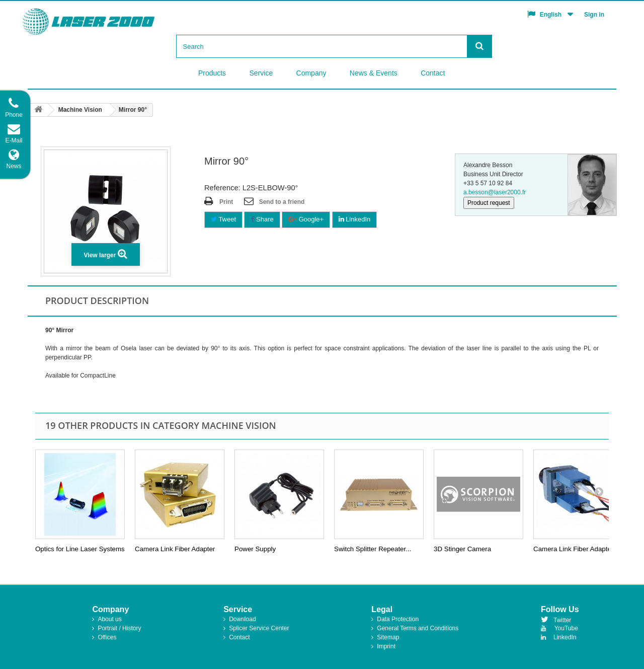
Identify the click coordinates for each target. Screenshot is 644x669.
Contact (433, 73)
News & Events (374, 73)
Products (212, 73)
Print (226, 202)
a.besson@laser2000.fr (495, 192)
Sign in (594, 15)
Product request (489, 203)
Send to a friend (282, 202)
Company (311, 73)
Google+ (306, 219)
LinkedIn (355, 219)
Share (262, 219)
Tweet (223, 219)
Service (261, 73)
